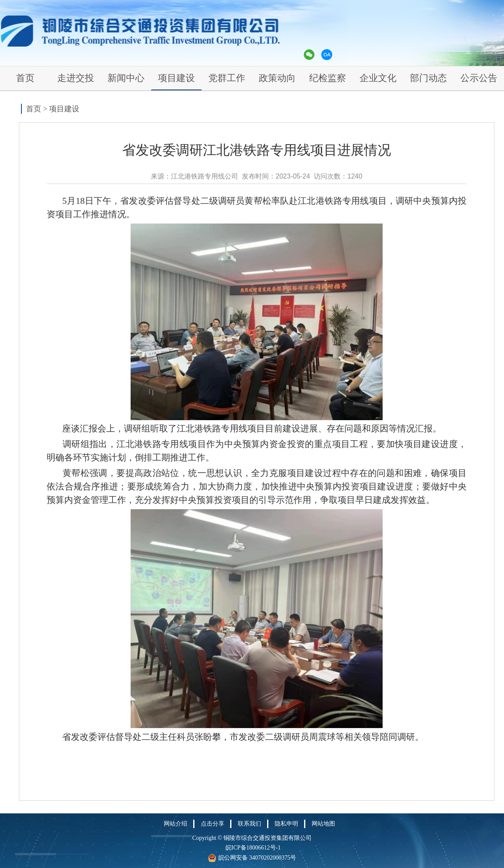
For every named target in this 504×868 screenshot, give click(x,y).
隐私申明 (286, 824)
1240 (355, 176)
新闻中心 (126, 78)
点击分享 (213, 824)
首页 (25, 78)
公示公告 (479, 78)
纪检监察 (328, 78)
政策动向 (277, 78)
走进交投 (76, 78)
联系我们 (249, 824)
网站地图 (323, 824)
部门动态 (428, 78)
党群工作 (227, 78)
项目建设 (176, 78)
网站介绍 (176, 824)
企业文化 (378, 78)
